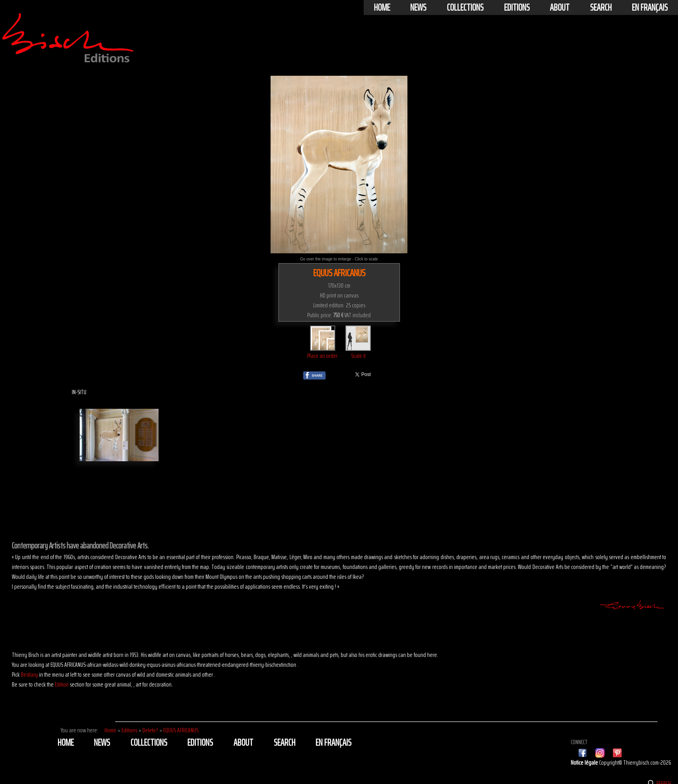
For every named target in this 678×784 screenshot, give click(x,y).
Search (601, 7)
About (560, 7)
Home (382, 7)
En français (650, 7)
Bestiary (29, 675)
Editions (517, 7)
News (418, 7)
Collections (465, 7)
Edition (62, 684)
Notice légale (585, 762)
